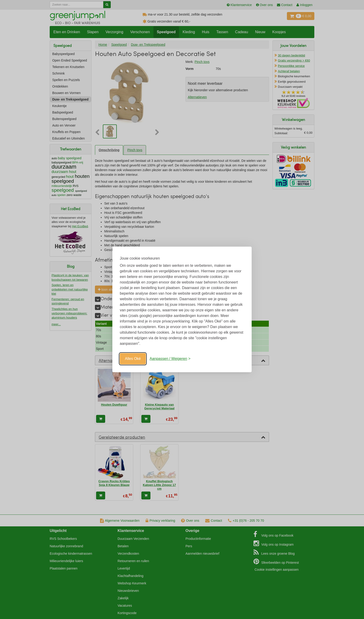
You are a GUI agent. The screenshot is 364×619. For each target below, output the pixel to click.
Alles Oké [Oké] (133, 359)
